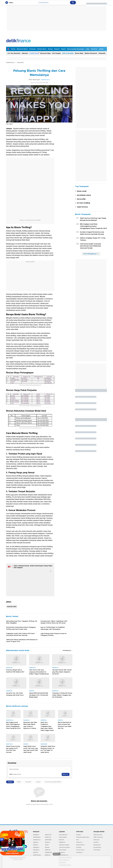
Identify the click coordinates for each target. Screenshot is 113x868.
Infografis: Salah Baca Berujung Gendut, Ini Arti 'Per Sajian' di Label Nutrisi (48, 749)
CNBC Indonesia (98, 837)
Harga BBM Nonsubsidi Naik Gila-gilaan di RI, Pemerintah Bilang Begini (39, 695)
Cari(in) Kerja (34, 53)
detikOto (36, 852)
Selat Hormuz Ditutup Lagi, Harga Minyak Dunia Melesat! (93, 219)
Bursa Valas (79, 53)
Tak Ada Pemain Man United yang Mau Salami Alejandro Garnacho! (62, 672)
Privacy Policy (80, 850)
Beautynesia (97, 845)
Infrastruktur (42, 49)
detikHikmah (48, 852)
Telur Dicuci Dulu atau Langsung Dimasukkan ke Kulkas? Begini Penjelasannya (39, 672)
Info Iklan (79, 847)
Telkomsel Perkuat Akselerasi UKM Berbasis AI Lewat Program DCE (22, 640)
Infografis (102, 53)
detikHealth (48, 840)
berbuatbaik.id (63, 835)
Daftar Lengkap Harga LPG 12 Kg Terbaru (93, 239)
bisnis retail (82, 191)
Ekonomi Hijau (45, 53)
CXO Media (97, 850)
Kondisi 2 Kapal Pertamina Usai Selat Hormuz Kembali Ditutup (92, 233)
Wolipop (47, 842)
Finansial (32, 49)
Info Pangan (56, 53)
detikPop (48, 855)
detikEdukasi (37, 837)
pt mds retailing (84, 203)
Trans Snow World (64, 847)
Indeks (101, 49)
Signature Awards (64, 845)
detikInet (36, 842)
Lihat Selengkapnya (91, 254)
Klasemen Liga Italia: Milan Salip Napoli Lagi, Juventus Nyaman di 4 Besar (30, 725)
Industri (57, 49)
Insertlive (96, 842)
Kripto (63, 49)
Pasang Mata (63, 837)
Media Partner (80, 845)
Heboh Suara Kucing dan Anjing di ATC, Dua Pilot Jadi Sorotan (13, 749)
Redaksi (79, 835)
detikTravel (48, 835)
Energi (50, 49)
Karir (78, 840)
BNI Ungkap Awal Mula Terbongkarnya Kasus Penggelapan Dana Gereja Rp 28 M (13, 725)
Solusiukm (20, 62)
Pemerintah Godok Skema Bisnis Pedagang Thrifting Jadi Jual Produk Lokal (21, 628)
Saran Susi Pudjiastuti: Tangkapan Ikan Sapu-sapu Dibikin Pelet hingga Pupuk (47, 726)
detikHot (36, 845)
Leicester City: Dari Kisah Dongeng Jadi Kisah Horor (15, 694)
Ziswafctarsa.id (63, 855)
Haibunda (96, 840)
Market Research (91, 53)
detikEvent (62, 842)
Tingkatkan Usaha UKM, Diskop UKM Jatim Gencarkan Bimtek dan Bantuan (20, 634)
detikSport (36, 847)
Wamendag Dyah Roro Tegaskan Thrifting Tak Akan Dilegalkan (22, 622)
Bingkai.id (62, 852)
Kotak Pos (79, 842)
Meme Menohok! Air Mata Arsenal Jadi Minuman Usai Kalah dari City (65, 725)
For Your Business (14, 53)
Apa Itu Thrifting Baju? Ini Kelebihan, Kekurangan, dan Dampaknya (53, 628)
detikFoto (48, 850)
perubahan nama (84, 195)
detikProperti (37, 855)
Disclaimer (79, 852)
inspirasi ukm (12, 606)
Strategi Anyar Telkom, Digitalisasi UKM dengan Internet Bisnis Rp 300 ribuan (54, 622)
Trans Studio (63, 850)
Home (13, 49)
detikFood (48, 837)
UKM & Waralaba (68, 53)
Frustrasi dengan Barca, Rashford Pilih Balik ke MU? (15, 671)
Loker (88, 49)
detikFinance (10, 62)
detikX (47, 845)
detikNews (36, 835)
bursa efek (81, 199)
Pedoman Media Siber (83, 837)
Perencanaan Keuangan (76, 49)
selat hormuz (82, 207)
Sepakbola (36, 850)
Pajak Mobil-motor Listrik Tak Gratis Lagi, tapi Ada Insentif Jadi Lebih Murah (31, 749)
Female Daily (97, 847)
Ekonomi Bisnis (22, 49)
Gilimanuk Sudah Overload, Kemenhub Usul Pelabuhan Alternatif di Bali (91, 246)
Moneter (94, 49)
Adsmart (25, 53)
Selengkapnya (68, 650)
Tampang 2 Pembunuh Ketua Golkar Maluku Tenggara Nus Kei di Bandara (62, 695)
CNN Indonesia (98, 835)
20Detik (47, 847)
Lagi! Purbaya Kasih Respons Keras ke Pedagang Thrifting (53, 634)
